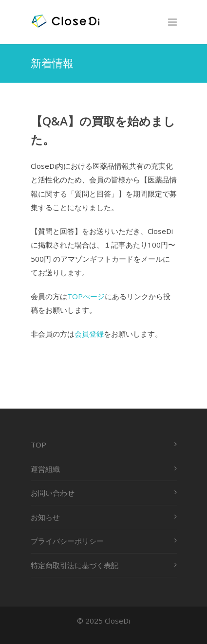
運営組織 (45, 469)
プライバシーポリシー (67, 541)
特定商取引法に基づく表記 (75, 565)
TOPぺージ (86, 296)
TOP (38, 445)
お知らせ (45, 517)
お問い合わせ (53, 493)
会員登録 (89, 334)
